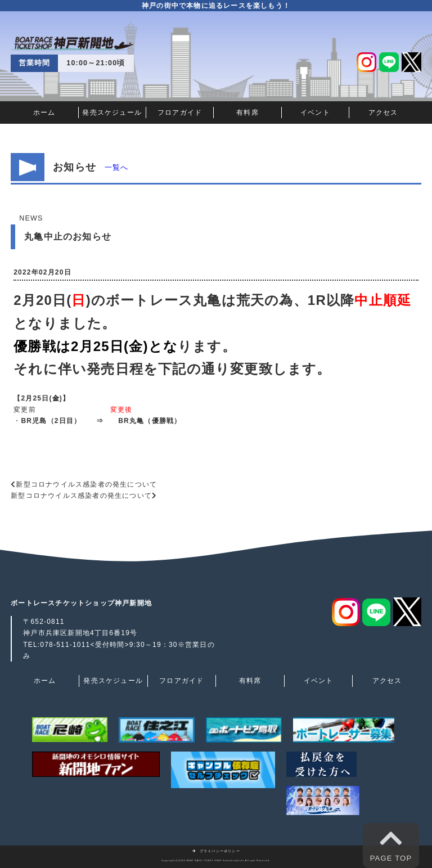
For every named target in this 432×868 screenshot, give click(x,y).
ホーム (44, 113)
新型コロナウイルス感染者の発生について (86, 484)
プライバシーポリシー (216, 851)
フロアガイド (180, 113)
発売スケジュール (112, 113)
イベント (315, 113)
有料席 (247, 113)
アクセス (383, 113)
